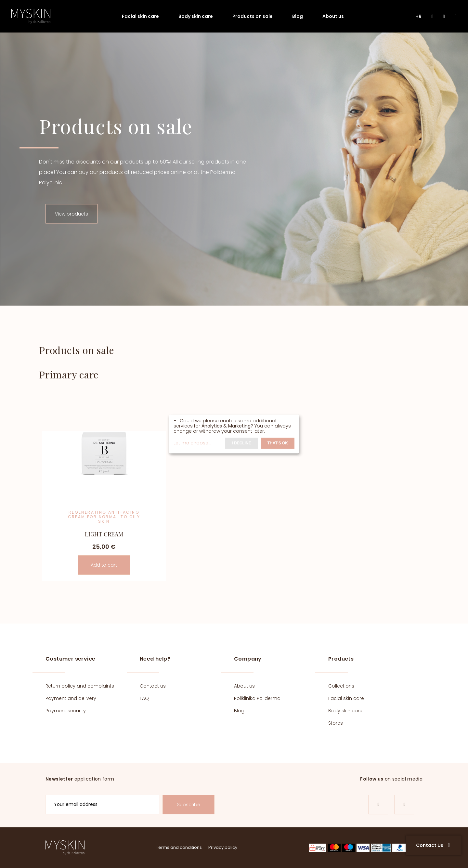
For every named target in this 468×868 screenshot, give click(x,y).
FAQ (144, 698)
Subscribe (189, 805)
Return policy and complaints (80, 686)
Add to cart (104, 565)
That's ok (278, 443)
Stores (336, 723)
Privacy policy (223, 847)
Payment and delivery (71, 698)
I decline (241, 443)
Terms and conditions (179, 847)
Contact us (153, 686)
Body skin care (196, 16)
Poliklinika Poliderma (257, 698)
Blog (298, 16)
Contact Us (433, 845)
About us (333, 16)
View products (71, 214)
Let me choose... (192, 443)
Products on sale (253, 16)
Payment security (66, 711)
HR (418, 16)
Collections (341, 686)
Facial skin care (140, 16)
